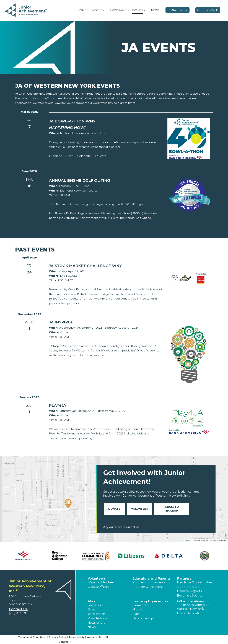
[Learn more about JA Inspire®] (106, 322)
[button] (103, 10)
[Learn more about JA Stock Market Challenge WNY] (106, 266)
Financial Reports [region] (189, 591)
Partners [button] (184, 578)
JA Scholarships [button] (143, 618)
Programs (118, 10)
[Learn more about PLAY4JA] (106, 405)
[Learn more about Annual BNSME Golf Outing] (106, 180)
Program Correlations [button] (148, 587)
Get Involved (208, 10)
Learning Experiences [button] (150, 601)
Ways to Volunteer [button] (101, 582)
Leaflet (188, 540)
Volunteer (139, 509)
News (155, 10)
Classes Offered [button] (99, 587)
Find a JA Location (190, 613)
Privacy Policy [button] (58, 637)
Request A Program (171, 509)
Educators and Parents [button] (151, 578)
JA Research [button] (96, 614)
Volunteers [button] (97, 578)
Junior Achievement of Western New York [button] (193, 607)
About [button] (93, 601)
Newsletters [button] (96, 623)
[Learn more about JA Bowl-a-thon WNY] (106, 121)
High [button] (136, 614)
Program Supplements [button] (149, 582)
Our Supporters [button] (189, 587)
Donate (114, 509)
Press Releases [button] (98, 618)
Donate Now (178, 10)
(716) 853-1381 (19, 613)
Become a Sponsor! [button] (191, 596)
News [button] (92, 627)
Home (82, 10)
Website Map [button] (95, 637)
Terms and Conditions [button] (32, 637)
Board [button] (92, 609)
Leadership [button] (95, 605)
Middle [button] (137, 609)
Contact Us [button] (18, 609)
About (97, 10)
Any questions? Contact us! (121, 527)
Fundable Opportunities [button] (195, 582)
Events (138, 10)
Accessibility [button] (77, 637)
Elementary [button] (141, 605)
